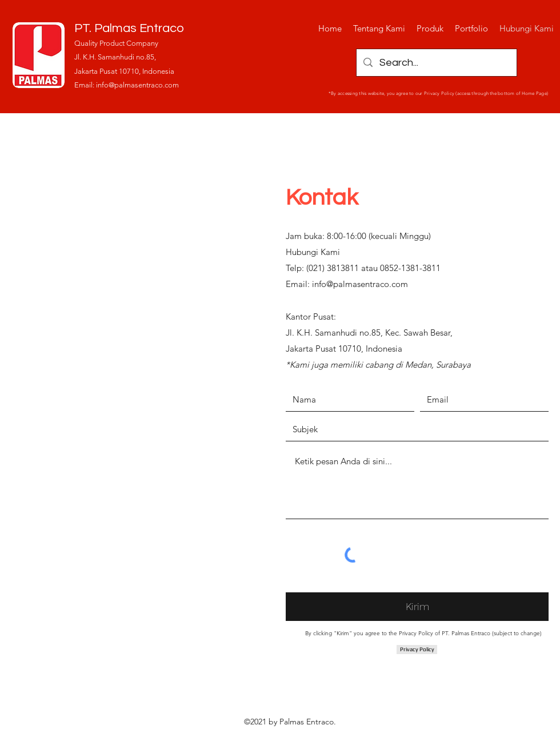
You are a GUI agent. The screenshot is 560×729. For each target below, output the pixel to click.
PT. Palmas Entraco (129, 28)
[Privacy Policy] (417, 650)
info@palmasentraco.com (137, 85)
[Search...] (436, 63)
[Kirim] (417, 607)
